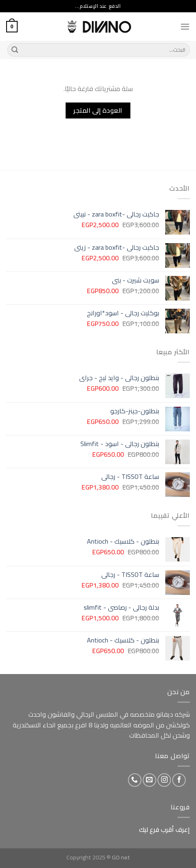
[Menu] (185, 26)
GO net (121, 857)
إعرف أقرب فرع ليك (164, 829)
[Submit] (15, 50)
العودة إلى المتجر (98, 110)
